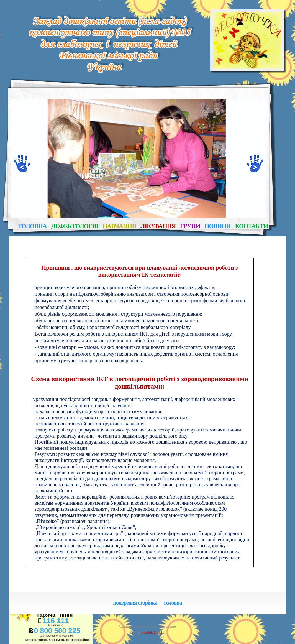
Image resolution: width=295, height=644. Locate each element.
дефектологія (75, 226)
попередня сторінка (135, 603)
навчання (119, 226)
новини (217, 226)
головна (32, 226)
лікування (158, 226)
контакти (252, 226)
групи (190, 226)
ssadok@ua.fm (153, 632)
